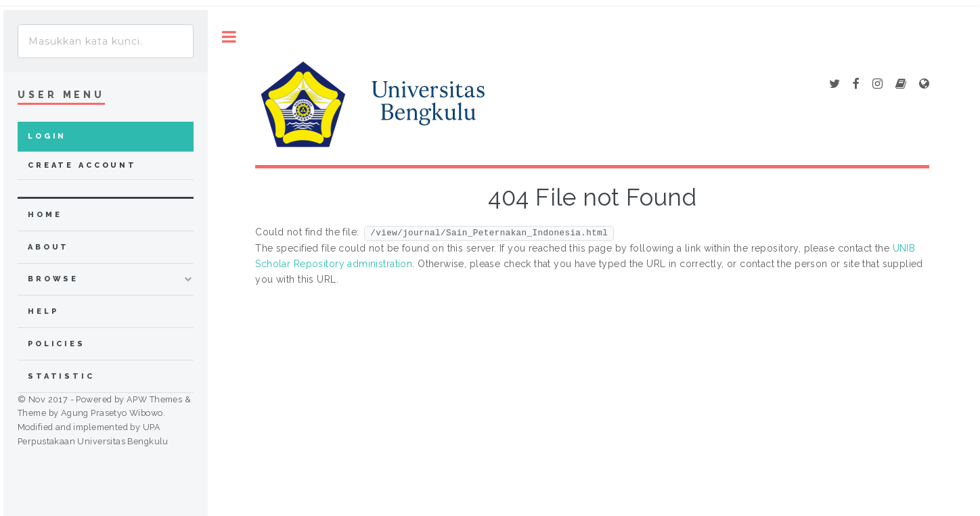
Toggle (229, 37)
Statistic (61, 376)
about (48, 247)
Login (47, 136)
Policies (57, 344)
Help (43, 311)
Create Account (82, 165)
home (45, 215)
